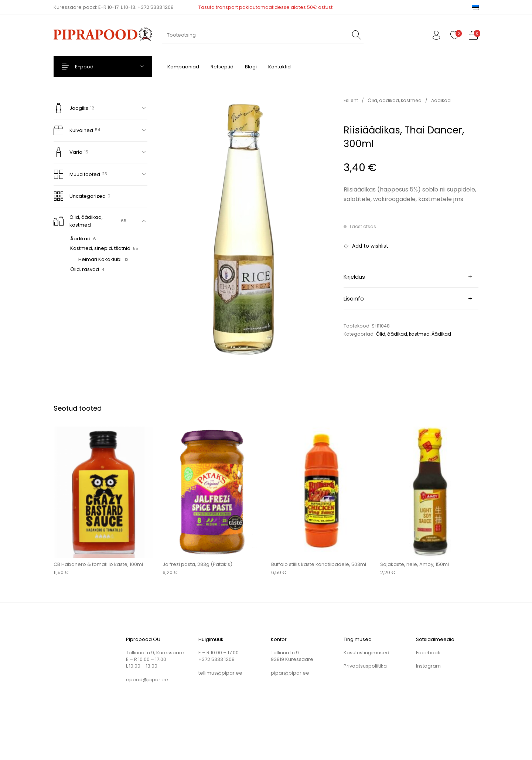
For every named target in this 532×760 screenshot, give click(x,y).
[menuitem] (475, 7)
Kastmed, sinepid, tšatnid (100, 248)
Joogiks (71, 108)
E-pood (91, 67)
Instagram (428, 666)
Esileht (351, 100)
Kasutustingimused (366, 653)
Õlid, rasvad (85, 269)
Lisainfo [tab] (354, 299)
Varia (68, 152)
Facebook (428, 653)
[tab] (411, 276)
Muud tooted (77, 174)
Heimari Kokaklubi (100, 259)
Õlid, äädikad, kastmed (78, 221)
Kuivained (74, 130)
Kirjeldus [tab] (354, 277)
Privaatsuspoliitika (365, 666)
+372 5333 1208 (156, 7)
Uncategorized (80, 196)
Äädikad (80, 239)
